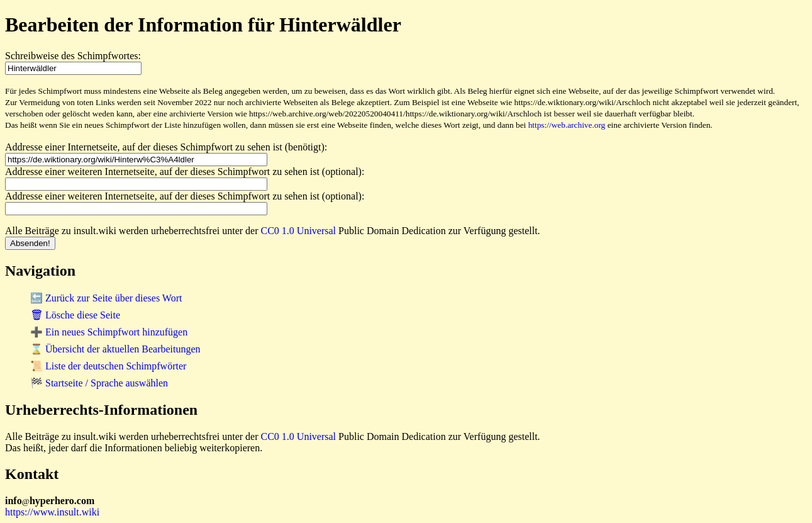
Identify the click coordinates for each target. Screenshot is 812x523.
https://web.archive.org (567, 125)
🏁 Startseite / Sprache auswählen (99, 383)
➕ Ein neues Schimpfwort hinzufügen (109, 332)
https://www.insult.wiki (52, 512)
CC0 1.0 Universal (299, 231)
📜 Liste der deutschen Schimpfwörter (108, 366)
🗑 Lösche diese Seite (75, 315)
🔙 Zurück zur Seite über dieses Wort (106, 298)
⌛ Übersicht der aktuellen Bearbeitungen (115, 349)
